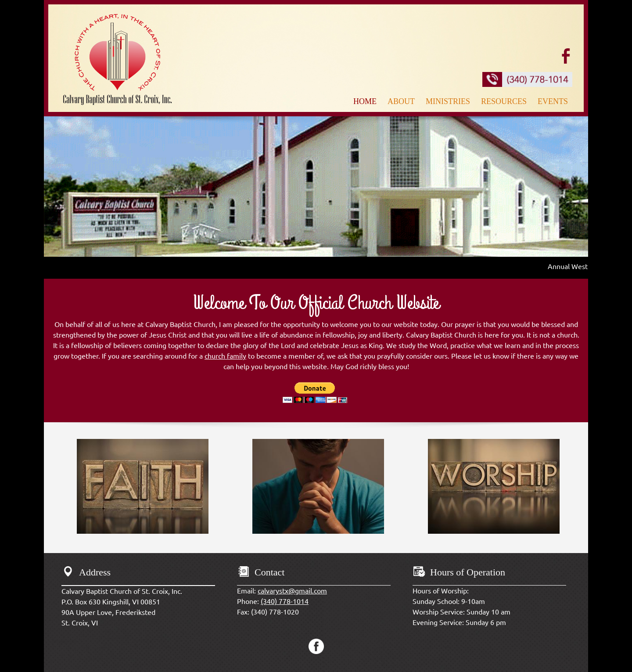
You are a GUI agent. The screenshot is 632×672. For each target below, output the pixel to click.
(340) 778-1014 (285, 601)
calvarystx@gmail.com (292, 591)
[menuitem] (366, 101)
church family (225, 356)
